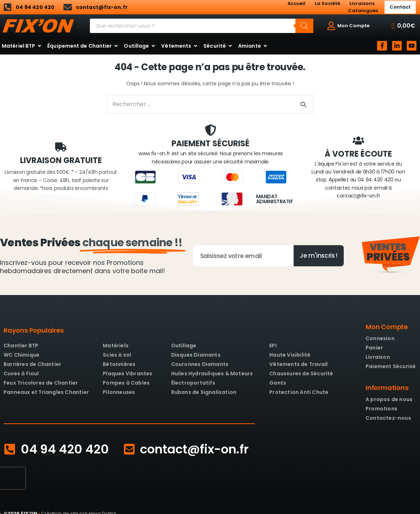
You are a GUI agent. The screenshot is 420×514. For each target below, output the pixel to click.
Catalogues (363, 11)
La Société (327, 3)
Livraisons (362, 3)
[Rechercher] (304, 26)
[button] (404, 26)
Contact (400, 7)
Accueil (296, 3)
